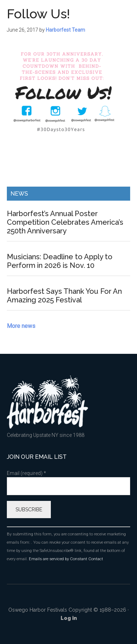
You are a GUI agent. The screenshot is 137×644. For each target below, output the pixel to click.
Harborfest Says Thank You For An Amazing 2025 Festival (64, 296)
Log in (69, 618)
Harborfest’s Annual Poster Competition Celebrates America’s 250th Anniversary (65, 222)
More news (21, 326)
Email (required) (26, 473)
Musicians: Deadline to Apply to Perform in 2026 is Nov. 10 (60, 261)
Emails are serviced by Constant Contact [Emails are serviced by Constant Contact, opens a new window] (66, 559)
